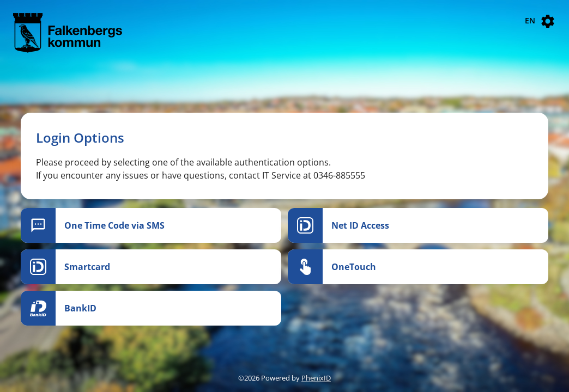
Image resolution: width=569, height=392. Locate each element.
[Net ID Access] (418, 225)
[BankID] (151, 308)
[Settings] (548, 21)
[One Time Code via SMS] (151, 225)
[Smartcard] (151, 267)
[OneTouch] (418, 267)
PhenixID (316, 378)
